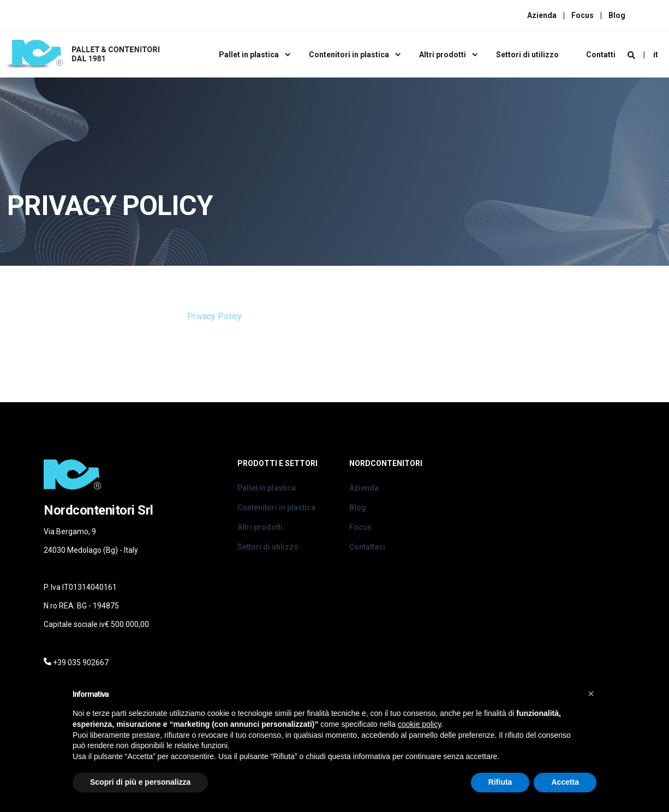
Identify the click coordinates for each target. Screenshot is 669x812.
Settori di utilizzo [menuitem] (527, 55)
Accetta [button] (565, 782)
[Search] (632, 55)
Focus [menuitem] (583, 15)
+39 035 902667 (81, 662)
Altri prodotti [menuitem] (443, 55)
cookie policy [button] (419, 724)
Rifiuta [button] (500, 782)
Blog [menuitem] (617, 15)
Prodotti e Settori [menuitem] (277, 464)
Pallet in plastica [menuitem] (249, 55)
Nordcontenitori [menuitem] (386, 464)
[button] (591, 694)
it (656, 55)
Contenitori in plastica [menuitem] (349, 55)
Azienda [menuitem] (542, 15)
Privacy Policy (214, 316)
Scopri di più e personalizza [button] (140, 782)
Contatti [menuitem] (601, 55)
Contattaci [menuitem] (367, 547)
